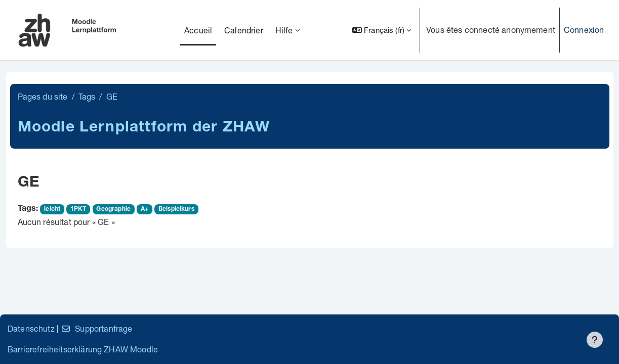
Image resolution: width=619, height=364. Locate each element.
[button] (382, 30)
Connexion (584, 30)
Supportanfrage (96, 328)
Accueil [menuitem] (198, 30)
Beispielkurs (176, 209)
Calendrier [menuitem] (244, 30)
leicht (52, 209)
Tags (87, 96)
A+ (145, 209)
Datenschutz (31, 328)
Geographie (113, 209)
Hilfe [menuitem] (284, 30)
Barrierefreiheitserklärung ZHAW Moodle (83, 349)
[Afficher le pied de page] (595, 340)
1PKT (78, 209)
